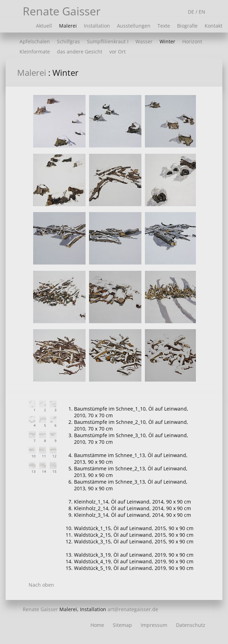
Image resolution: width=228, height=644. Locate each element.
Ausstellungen (134, 26)
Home (97, 625)
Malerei (68, 26)
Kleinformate (35, 52)
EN (202, 12)
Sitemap (122, 625)
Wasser (144, 41)
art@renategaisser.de (133, 609)
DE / (193, 12)
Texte (164, 26)
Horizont (192, 41)
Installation (97, 26)
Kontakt (214, 26)
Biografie (187, 26)
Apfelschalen (35, 41)
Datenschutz (191, 625)
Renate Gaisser (62, 11)
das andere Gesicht (80, 52)
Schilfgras (68, 41)
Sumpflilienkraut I (108, 41)
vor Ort (117, 52)
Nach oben (41, 585)
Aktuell (44, 26)
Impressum (154, 625)
